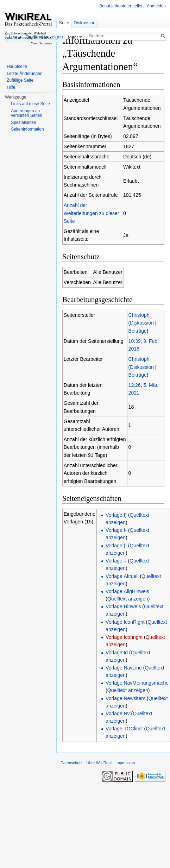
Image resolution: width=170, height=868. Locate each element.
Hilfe (11, 87)
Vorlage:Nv (118, 713)
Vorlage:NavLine (124, 668)
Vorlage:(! (116, 546)
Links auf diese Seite (30, 104)
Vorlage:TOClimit (124, 729)
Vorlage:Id (117, 653)
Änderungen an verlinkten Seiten (27, 113)
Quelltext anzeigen (128, 599)
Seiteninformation (27, 129)
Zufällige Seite (20, 80)
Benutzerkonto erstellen (121, 6)
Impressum (125, 763)
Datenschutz (71, 763)
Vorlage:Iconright (124, 637)
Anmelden (156, 6)
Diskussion (142, 323)
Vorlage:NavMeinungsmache (137, 683)
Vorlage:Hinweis (123, 606)
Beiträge (138, 331)
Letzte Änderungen (24, 74)
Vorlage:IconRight (125, 622)
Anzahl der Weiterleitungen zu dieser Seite (92, 213)
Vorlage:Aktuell (122, 576)
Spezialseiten (23, 122)
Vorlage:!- (116, 530)
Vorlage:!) (116, 515)
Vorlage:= (116, 561)
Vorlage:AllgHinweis (127, 591)
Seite (64, 23)
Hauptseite (17, 67)
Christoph (139, 315)
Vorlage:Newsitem (125, 698)
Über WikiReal (99, 763)
